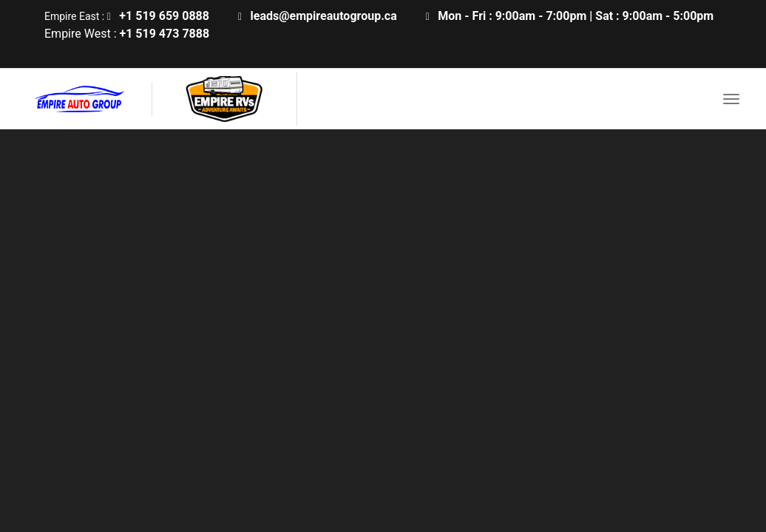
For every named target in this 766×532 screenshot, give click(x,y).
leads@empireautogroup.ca (324, 16)
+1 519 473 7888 (164, 34)
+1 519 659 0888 (164, 16)
